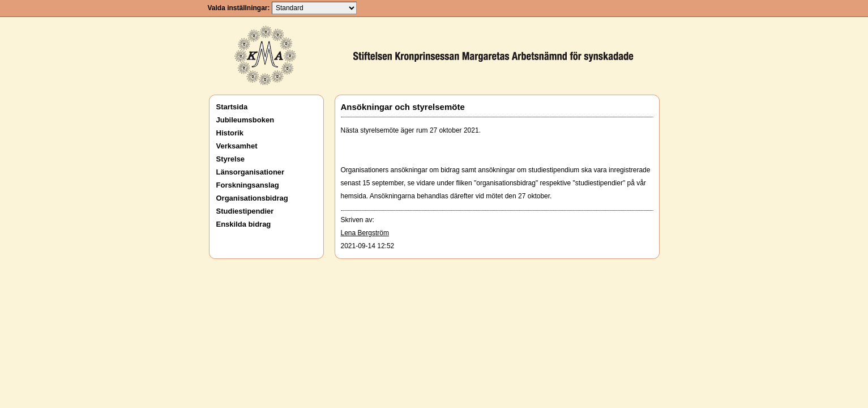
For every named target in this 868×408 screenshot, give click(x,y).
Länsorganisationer (251, 172)
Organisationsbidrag (252, 198)
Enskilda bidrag (244, 224)
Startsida (232, 107)
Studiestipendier (245, 211)
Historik (230, 133)
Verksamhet (237, 146)
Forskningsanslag (248, 185)
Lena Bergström (365, 233)
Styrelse (231, 159)
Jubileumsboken (245, 120)
